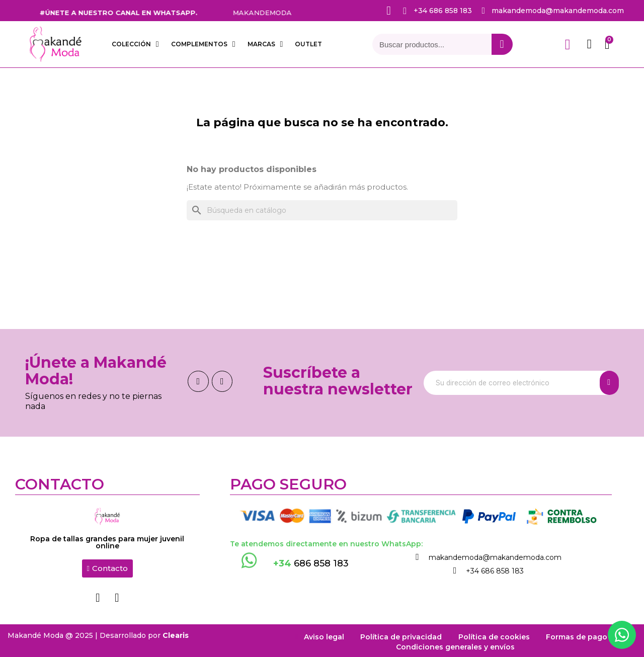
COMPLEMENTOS (203, 44)
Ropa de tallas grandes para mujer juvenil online (107, 542)
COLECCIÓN (135, 44)
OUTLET (308, 44)
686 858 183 (311, 563)
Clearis (176, 633)
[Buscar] (322, 210)
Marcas (265, 44)
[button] (107, 568)
